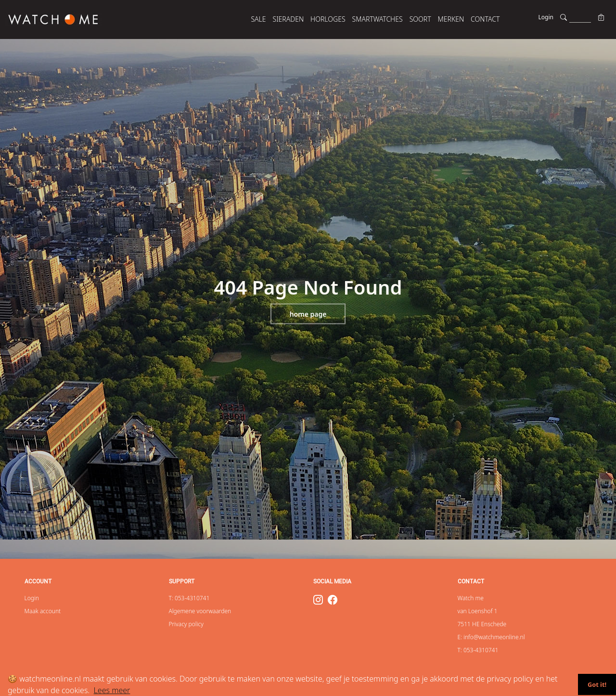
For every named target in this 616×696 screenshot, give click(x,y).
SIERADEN (289, 19)
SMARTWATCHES (378, 19)
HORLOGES (328, 19)
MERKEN (451, 19)
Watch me (471, 598)
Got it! (597, 684)
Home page (308, 314)
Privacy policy (186, 624)
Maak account (43, 611)
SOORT (420, 19)
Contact (485, 19)
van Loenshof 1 (478, 611)
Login (546, 17)
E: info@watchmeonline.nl (491, 637)
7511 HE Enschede (482, 624)
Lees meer (112, 690)
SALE (258, 19)
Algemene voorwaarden (200, 611)
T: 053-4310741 (189, 598)
